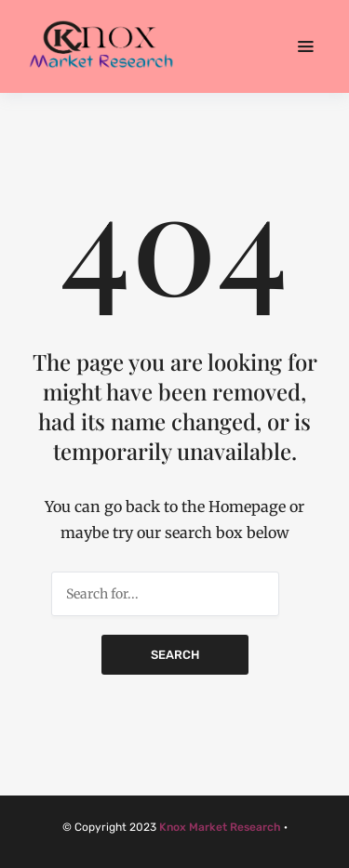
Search (175, 655)
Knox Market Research (220, 827)
